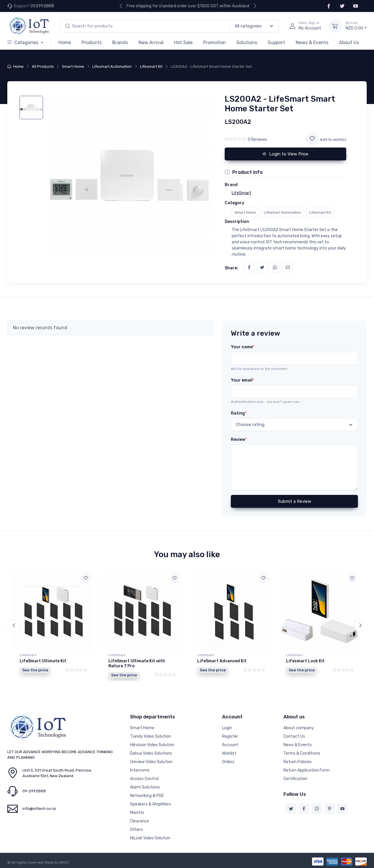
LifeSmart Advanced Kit (222, 661)
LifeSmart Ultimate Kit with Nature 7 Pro (137, 663)
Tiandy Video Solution (150, 736)
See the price (35, 670)
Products (92, 43)
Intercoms (140, 770)
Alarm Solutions (145, 787)
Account (230, 744)
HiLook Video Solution (150, 837)
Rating (239, 413)
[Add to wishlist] (312, 139)
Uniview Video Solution (151, 761)
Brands (120, 43)
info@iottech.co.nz (39, 808)
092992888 (42, 6)
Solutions (247, 43)
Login (227, 727)
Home (65, 43)
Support (276, 43)
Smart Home (73, 66)
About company (299, 727)
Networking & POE (147, 795)
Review (239, 440)
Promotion (214, 43)
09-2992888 (34, 790)
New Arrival (151, 43)
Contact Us (294, 736)
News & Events (312, 43)
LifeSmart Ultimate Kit (43, 661)
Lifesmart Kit (151, 66)
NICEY (64, 862)
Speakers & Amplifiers (150, 804)
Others (136, 829)
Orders (228, 761)
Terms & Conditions (302, 753)
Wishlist (229, 753)
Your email (243, 380)
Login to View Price (285, 154)
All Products (43, 66)
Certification (295, 778)
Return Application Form (307, 770)
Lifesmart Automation (112, 66)
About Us (349, 43)
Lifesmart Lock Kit (305, 661)
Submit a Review (295, 501)
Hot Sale (183, 43)
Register (230, 736)
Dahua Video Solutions (151, 753)
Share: (231, 268)
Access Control (144, 778)
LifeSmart (28, 655)
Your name (243, 347)
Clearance (140, 821)
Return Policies (298, 761)
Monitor (137, 812)
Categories (23, 43)
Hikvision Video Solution (152, 744)
